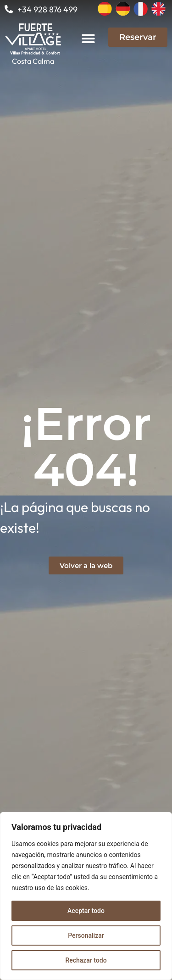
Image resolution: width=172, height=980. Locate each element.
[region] (86, 896)
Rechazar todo (86, 960)
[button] (89, 38)
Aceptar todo (86, 911)
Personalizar (86, 935)
